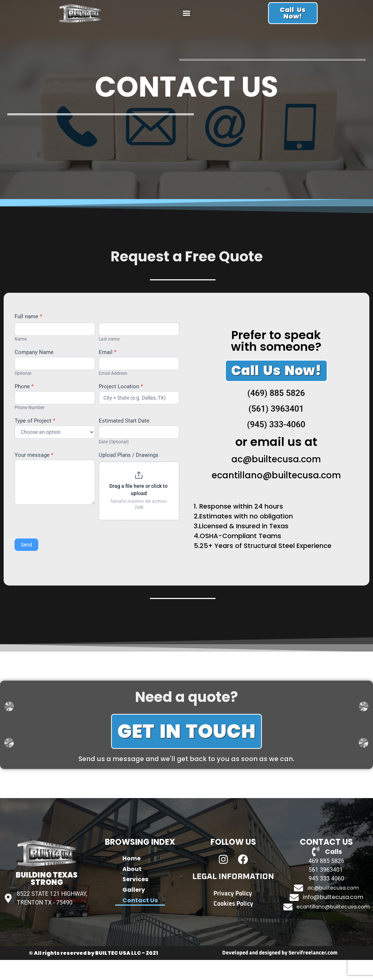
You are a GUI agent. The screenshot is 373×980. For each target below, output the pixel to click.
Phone (24, 407)
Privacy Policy (233, 914)
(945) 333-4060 (276, 445)
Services (135, 903)
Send (26, 565)
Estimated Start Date (124, 441)
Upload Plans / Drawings (129, 476)
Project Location (121, 407)
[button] (187, 20)
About (132, 891)
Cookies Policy (233, 926)
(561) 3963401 (276, 429)
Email (108, 373)
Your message (34, 476)
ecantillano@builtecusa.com (276, 495)
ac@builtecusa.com (276, 479)
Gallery (134, 914)
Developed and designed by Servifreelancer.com (280, 973)
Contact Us (140, 926)
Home (131, 879)
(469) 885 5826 (276, 413)
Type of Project (35, 441)
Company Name (34, 373)
